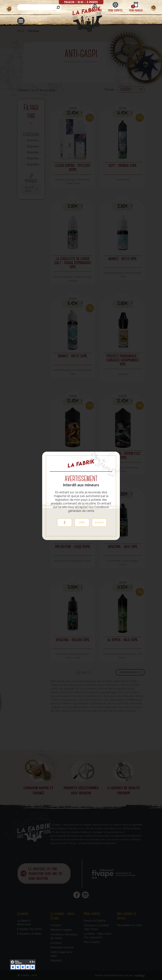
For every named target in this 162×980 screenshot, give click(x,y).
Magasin (70, 2)
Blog (81, 2)
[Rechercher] (39, 7)
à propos (92, 2)
